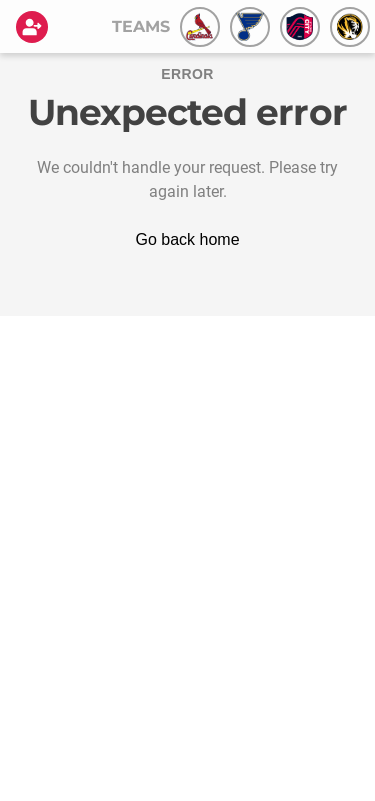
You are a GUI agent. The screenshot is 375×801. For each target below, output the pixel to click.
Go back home (187, 239)
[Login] (36, 27)
